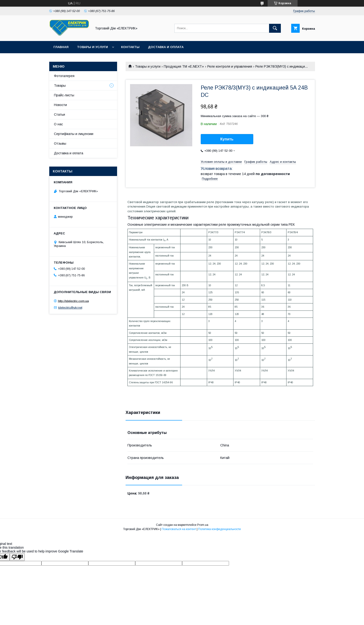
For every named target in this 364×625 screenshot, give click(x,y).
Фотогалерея (64, 76)
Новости (60, 105)
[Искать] (275, 28)
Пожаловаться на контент (179, 529)
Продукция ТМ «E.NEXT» (184, 66)
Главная (61, 47)
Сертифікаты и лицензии (74, 134)
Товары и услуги (92, 47)
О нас (58, 124)
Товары (60, 86)
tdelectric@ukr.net (70, 308)
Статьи (59, 114)
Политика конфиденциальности (219, 529)
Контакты (130, 47)
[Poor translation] (17, 557)
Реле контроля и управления (230, 66)
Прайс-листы (64, 95)
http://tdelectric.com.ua (73, 301)
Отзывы (60, 143)
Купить (227, 139)
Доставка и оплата (166, 47)
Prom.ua (203, 525)
